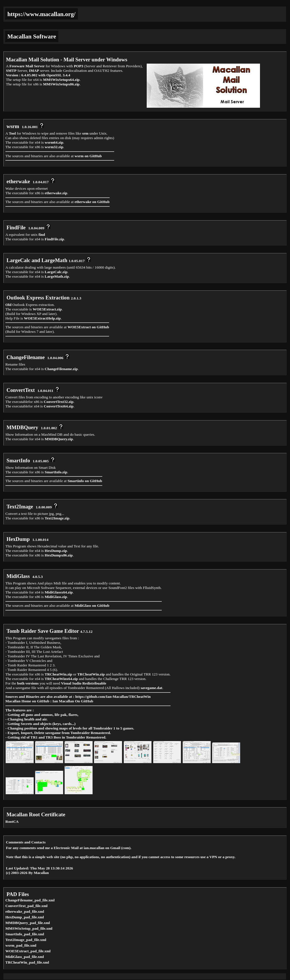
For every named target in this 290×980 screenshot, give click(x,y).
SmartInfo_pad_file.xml (25, 934)
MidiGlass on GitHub (92, 606)
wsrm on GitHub (88, 156)
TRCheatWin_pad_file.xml (27, 962)
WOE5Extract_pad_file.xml (28, 951)
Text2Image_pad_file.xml (26, 940)
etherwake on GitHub (92, 202)
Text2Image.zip (57, 518)
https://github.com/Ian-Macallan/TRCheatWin (113, 697)
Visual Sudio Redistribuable (84, 683)
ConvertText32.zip (58, 402)
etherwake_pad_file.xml (25, 911)
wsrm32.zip (54, 147)
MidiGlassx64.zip (59, 592)
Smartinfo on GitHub (85, 481)
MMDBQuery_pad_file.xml (28, 923)
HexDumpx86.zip (59, 555)
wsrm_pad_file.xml (21, 945)
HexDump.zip (56, 551)
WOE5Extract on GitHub (88, 327)
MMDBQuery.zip (59, 439)
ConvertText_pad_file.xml (26, 906)
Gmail (115, 848)
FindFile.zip (55, 239)
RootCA (12, 822)
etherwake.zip (56, 193)
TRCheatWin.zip (58, 674)
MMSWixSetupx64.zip (61, 80)
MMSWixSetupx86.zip (61, 84)
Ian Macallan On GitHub (73, 701)
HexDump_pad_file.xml (25, 917)
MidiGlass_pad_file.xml (25, 957)
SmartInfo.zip (56, 472)
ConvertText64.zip (58, 406)
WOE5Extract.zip (47, 309)
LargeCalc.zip (56, 272)
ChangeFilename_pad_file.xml (30, 900)
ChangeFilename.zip (61, 369)
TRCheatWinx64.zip (61, 679)
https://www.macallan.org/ (41, 14)
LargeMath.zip (57, 276)
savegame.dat (151, 688)
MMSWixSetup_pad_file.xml (29, 928)
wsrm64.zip (54, 142)
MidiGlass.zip (56, 597)
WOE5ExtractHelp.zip (42, 318)
